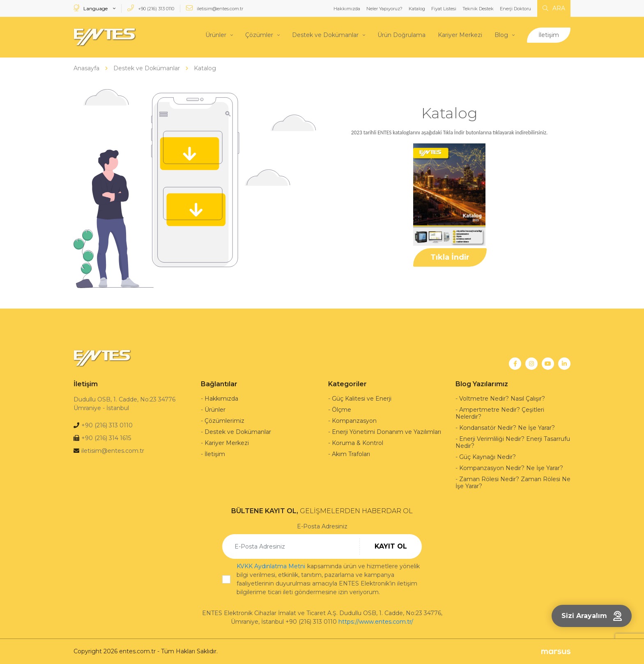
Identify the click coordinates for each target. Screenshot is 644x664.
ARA (554, 8)
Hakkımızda (347, 9)
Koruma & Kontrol (358, 443)
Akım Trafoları (351, 454)
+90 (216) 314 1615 (106, 438)
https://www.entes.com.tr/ (376, 622)
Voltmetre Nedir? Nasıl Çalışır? (502, 399)
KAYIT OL (391, 546)
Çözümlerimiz (224, 421)
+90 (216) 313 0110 (151, 8)
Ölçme (342, 410)
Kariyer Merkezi (460, 35)
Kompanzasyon (354, 421)
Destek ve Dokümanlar (325, 35)
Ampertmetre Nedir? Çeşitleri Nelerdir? (500, 413)
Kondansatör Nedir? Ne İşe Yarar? (507, 428)
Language (91, 8)
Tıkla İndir (450, 257)
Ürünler (216, 35)
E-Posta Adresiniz (322, 526)
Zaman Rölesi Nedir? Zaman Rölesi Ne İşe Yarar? (513, 483)
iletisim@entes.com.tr (215, 8)
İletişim (549, 35)
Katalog (417, 9)
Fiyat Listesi (444, 9)
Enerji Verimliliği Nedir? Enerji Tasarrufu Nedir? (513, 442)
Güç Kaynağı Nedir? (488, 457)
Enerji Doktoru (515, 9)
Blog (501, 35)
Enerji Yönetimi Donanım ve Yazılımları (386, 432)
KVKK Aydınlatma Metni (271, 566)
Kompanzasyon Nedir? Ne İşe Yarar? (511, 468)
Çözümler (259, 35)
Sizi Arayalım (592, 616)
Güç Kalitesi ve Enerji (362, 399)
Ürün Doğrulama (401, 35)
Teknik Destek (478, 9)
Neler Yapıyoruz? (384, 9)
